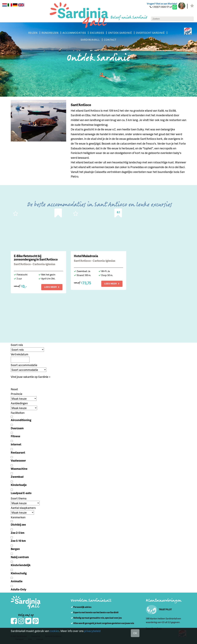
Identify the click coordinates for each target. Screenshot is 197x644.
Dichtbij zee (18, 524)
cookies (54, 631)
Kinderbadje (19, 485)
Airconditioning (21, 420)
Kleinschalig (19, 573)
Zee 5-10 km (18, 541)
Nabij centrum (20, 557)
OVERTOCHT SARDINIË (150, 33)
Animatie (17, 581)
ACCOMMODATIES (74, 33)
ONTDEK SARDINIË (120, 33)
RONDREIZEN (50, 33)
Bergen (15, 549)
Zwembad (17, 477)
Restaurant (18, 452)
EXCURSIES (97, 33)
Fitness (15, 436)
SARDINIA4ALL (90, 40)
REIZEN (33, 33)
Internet (16, 444)
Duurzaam (17, 428)
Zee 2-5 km (18, 533)
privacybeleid (92, 631)
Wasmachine (19, 469)
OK (135, 633)
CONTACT (110, 40)
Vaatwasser (18, 460)
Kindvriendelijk (21, 565)
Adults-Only (18, 589)
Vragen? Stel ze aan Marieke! (162, 4)
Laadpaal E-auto (21, 493)
